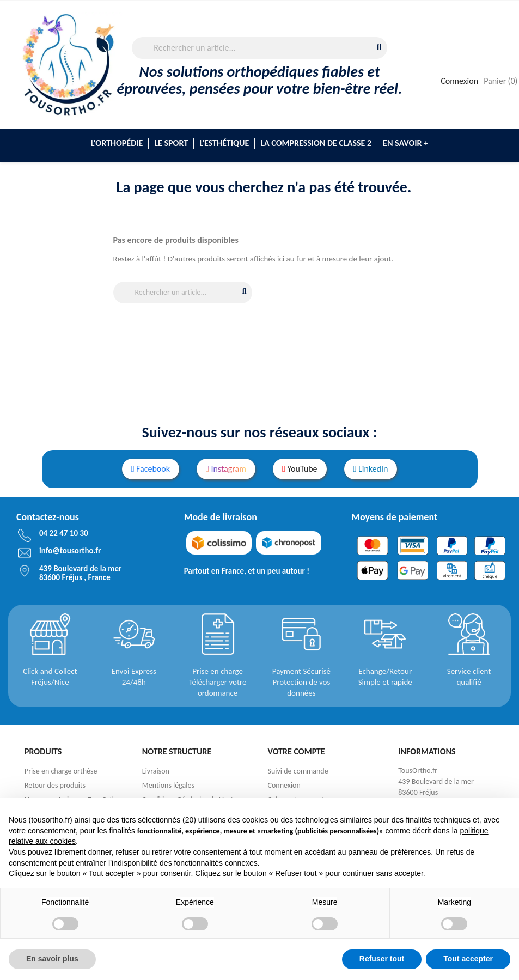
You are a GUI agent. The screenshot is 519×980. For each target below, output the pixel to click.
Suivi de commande (298, 771)
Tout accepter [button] (468, 959)
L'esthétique (224, 143)
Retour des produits (55, 785)
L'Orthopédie (117, 143)
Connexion (284, 785)
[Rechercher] (259, 48)
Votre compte (297, 751)
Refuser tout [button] (382, 959)
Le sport (171, 143)
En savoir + (405, 143)
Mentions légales (168, 785)
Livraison (156, 771)
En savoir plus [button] (52, 959)
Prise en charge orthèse (61, 771)
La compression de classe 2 (316, 143)
